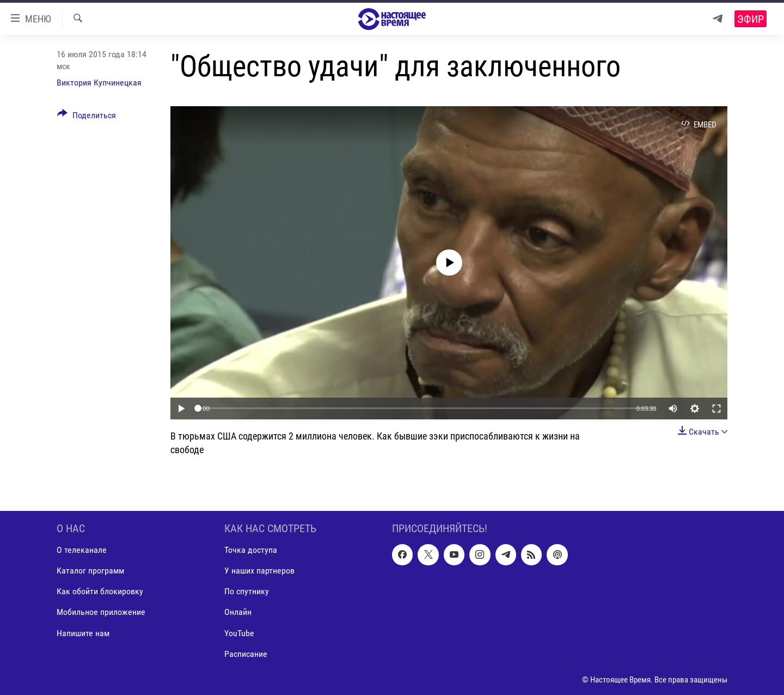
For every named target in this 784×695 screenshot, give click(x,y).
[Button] (87, 117)
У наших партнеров (259, 571)
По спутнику (247, 592)
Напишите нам (83, 633)
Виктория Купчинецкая (99, 83)
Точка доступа (251, 550)
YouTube (239, 633)
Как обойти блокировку (100, 592)
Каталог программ (90, 571)
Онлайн (238, 612)
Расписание (246, 654)
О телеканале (82, 550)
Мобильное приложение (101, 612)
